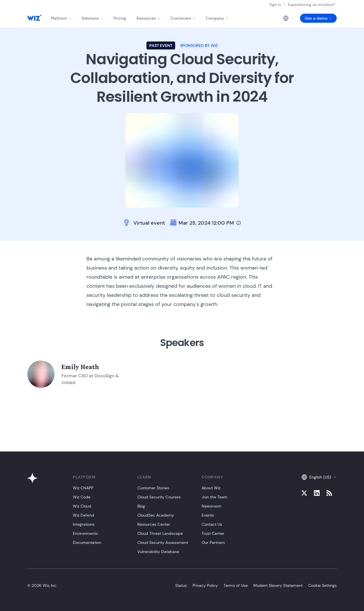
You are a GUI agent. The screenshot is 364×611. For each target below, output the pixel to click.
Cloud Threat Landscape (160, 533)
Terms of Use (236, 585)
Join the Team (215, 497)
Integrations (84, 524)
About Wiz (211, 488)
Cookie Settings (322, 585)
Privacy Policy (205, 585)
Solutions (92, 18)
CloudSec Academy (156, 515)
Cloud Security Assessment (163, 542)
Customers (183, 18)
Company (217, 18)
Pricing (120, 18)
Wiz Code (82, 497)
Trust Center (213, 533)
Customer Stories (153, 488)
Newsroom (212, 506)
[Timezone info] (239, 223)
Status (181, 585)
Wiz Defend (83, 515)
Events (208, 515)
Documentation (87, 542)
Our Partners (213, 542)
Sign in (275, 5)
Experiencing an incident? (311, 5)
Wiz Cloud (82, 506)
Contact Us (212, 524)
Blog (141, 506)
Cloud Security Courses (159, 497)
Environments (85, 533)
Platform (61, 18)
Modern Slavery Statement (278, 585)
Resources (148, 18)
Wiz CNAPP (83, 488)
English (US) (319, 477)
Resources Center (154, 524)
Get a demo (318, 18)
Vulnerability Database (158, 552)
